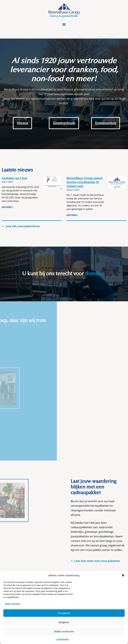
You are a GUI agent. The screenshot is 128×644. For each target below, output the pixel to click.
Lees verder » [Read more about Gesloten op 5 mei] (7, 207)
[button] (123, 575)
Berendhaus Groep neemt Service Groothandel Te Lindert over (84, 183)
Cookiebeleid (62, 639)
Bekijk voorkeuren (64, 631)
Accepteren (64, 613)
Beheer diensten (12, 604)
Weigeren (64, 622)
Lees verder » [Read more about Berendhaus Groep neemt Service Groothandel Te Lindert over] (72, 215)
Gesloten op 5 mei (14, 179)
